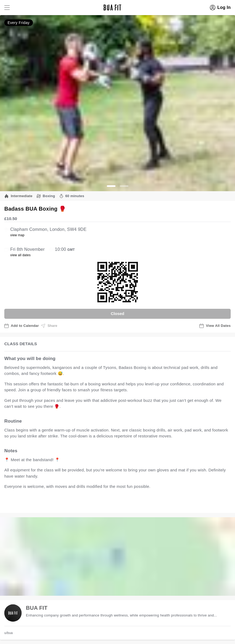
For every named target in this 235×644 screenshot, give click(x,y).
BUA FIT (37, 608)
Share (49, 326)
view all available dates (114, 503)
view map (17, 235)
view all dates (21, 255)
